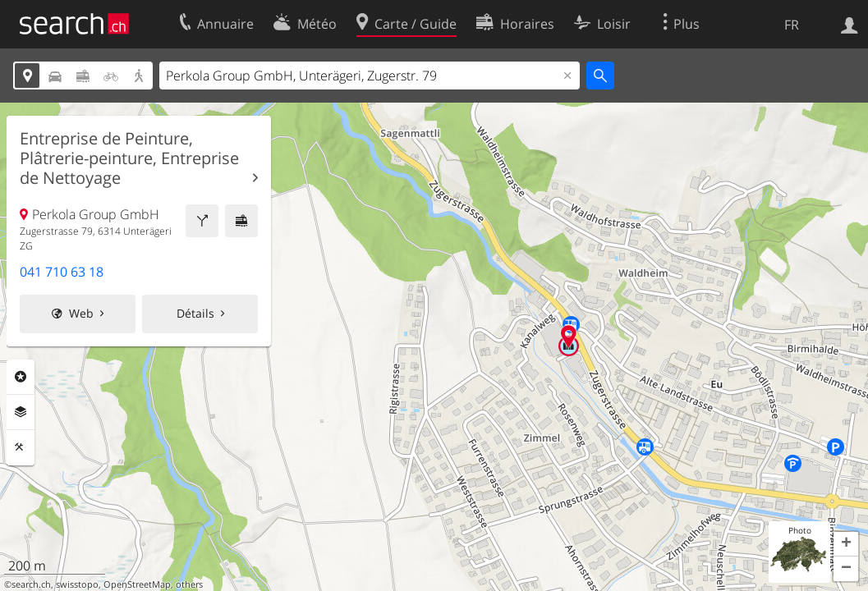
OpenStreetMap (137, 584)
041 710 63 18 (62, 272)
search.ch (31, 584)
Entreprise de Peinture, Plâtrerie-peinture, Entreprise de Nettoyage (129, 158)
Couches (21, 412)
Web (81, 313)
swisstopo (77, 584)
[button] (846, 544)
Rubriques (21, 377)
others (189, 584)
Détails (195, 313)
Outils (21, 447)
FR (792, 25)
